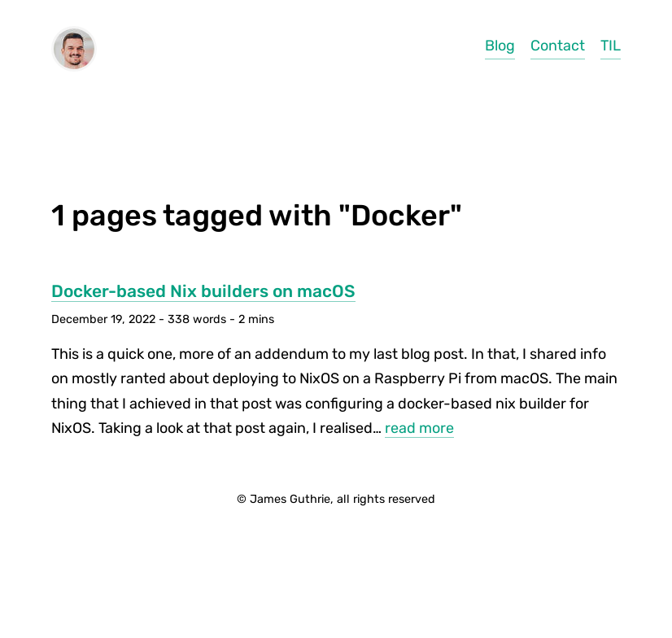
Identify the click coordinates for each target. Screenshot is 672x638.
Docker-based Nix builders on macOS (203, 291)
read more (419, 428)
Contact (558, 46)
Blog (500, 46)
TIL (611, 46)
